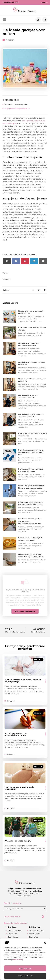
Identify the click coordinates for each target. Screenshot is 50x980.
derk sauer (12, 927)
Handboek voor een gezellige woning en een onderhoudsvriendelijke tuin (30, 521)
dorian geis (13, 934)
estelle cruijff (34, 934)
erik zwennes (34, 927)
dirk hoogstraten (15, 930)
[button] (45, 943)
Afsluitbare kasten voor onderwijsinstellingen (16, 734)
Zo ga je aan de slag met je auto (17, 109)
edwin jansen (14, 937)
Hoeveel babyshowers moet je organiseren (19, 788)
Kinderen (10, 40)
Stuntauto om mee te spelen (16, 104)
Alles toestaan (25, 968)
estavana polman (36, 930)
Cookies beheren (25, 976)
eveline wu (34, 937)
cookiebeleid (17, 960)
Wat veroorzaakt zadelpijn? (18, 841)
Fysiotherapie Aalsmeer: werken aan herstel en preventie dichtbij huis (31, 452)
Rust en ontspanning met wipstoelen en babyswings (23, 681)
